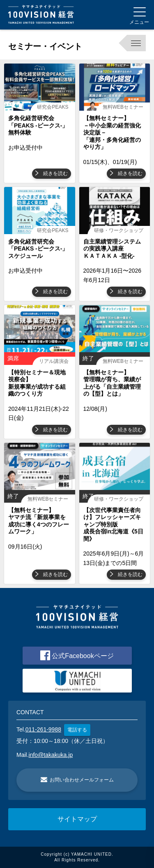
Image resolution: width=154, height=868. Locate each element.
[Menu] (139, 15)
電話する (77, 730)
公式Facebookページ (77, 655)
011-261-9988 (43, 729)
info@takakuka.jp (51, 755)
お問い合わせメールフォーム (77, 780)
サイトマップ (77, 819)
